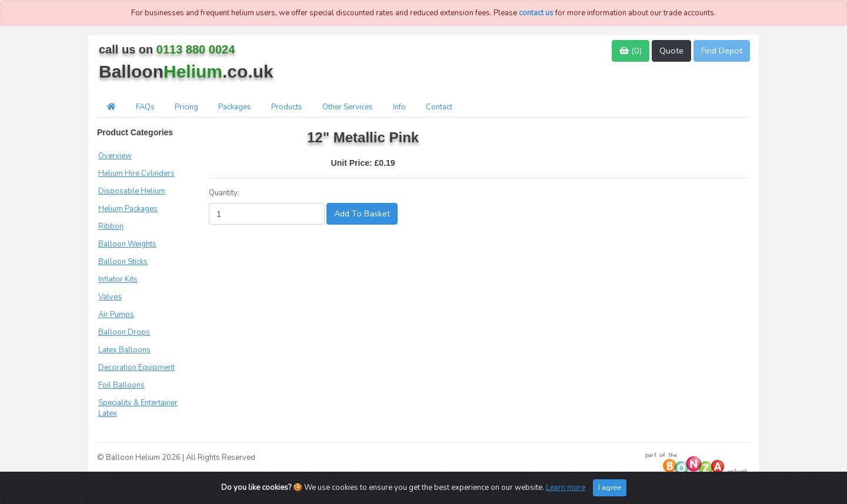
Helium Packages (128, 209)
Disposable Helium (132, 191)
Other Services (348, 107)
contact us (536, 13)
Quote (671, 51)
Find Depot (722, 51)
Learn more (566, 488)
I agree (610, 487)
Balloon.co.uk (186, 71)
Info (399, 107)
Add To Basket (362, 213)
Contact (439, 107)
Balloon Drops (124, 332)
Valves (110, 297)
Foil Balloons (121, 385)
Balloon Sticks (123, 262)
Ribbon (111, 226)
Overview (115, 156)
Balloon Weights (127, 244)
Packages (235, 107)
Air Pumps (116, 315)
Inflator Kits (118, 279)
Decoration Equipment (136, 368)
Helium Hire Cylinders (136, 173)
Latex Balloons (124, 350)
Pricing (186, 107)
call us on (167, 49)
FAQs (145, 107)
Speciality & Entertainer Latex (138, 408)
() (631, 51)
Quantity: (224, 193)
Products (287, 107)
